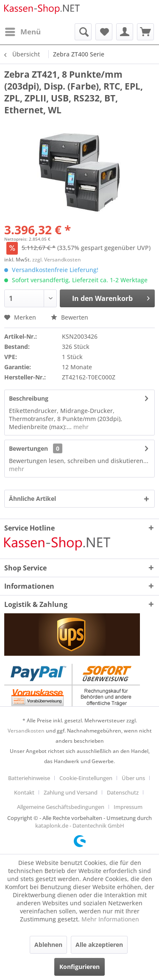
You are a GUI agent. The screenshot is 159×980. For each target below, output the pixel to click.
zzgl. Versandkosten (57, 260)
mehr (80, 427)
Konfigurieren (79, 967)
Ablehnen (48, 945)
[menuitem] (22, 32)
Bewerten (70, 317)
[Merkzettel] (104, 32)
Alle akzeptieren (99, 945)
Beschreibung (29, 398)
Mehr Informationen (110, 919)
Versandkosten (26, 731)
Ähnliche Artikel (32, 498)
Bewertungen (28, 448)
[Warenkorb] (145, 32)
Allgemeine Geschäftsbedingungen (61, 807)
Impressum (128, 807)
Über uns (133, 778)
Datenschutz (123, 792)
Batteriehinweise (29, 778)
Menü (23, 31)
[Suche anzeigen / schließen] (83, 32)
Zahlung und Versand (71, 792)
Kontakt (24, 792)
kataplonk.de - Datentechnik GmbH (80, 826)
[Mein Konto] (125, 32)
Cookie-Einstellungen (86, 778)
